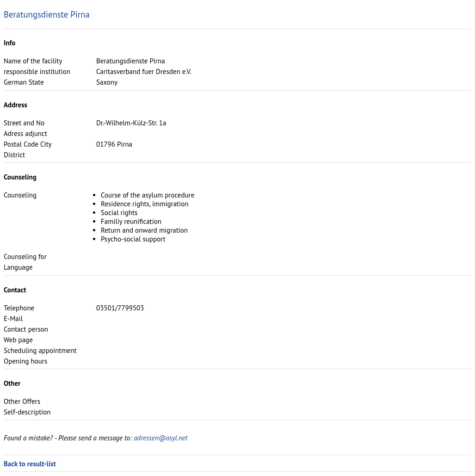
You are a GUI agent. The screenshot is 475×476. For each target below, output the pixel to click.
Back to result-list (30, 464)
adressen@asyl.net (160, 438)
